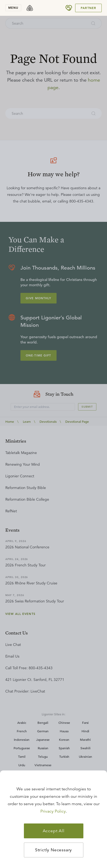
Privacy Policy (53, 811)
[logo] (30, 8)
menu (13, 8)
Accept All (54, 831)
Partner (88, 8)
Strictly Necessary (53, 850)
